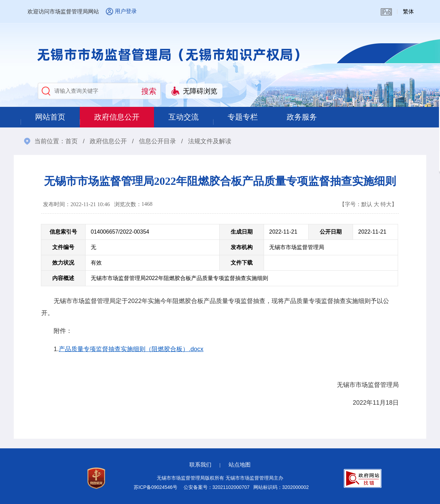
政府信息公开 (117, 117)
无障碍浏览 (200, 91)
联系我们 (200, 465)
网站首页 (50, 117)
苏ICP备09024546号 (156, 487)
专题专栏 (243, 117)
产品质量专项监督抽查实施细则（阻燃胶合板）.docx (131, 349)
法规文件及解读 (210, 141)
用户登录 (126, 11)
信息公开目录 (157, 141)
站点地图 (240, 465)
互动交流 (184, 117)
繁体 (408, 12)
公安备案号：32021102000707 (217, 487)
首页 (71, 141)
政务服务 (302, 117)
